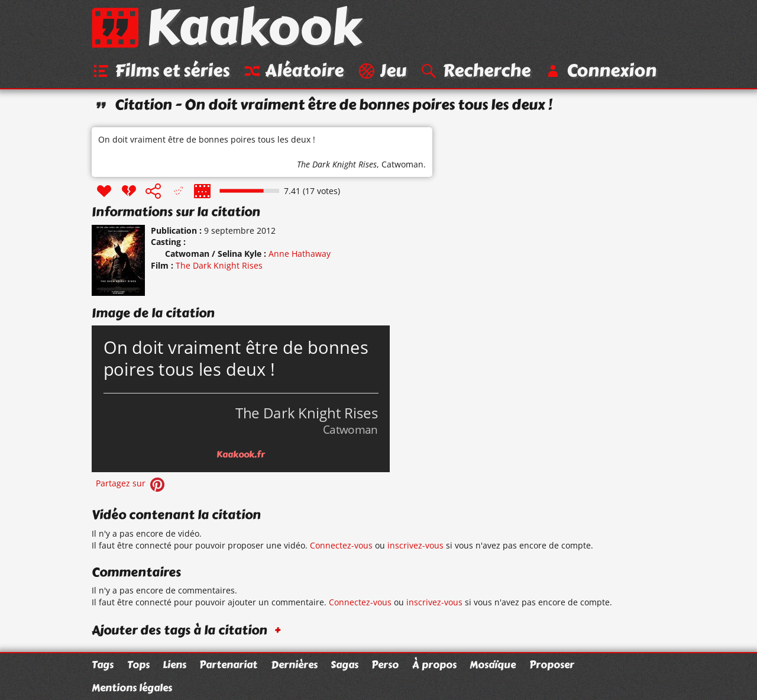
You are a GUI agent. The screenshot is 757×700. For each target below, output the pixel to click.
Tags (103, 664)
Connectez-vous (341, 545)
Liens (174, 664)
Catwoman (402, 164)
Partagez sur (131, 483)
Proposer (552, 664)
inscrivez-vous (415, 545)
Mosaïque (493, 664)
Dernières (294, 664)
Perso (385, 664)
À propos (434, 664)
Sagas (344, 664)
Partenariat (228, 664)
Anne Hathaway (300, 254)
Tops (138, 664)
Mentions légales (132, 688)
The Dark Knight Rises (337, 164)
